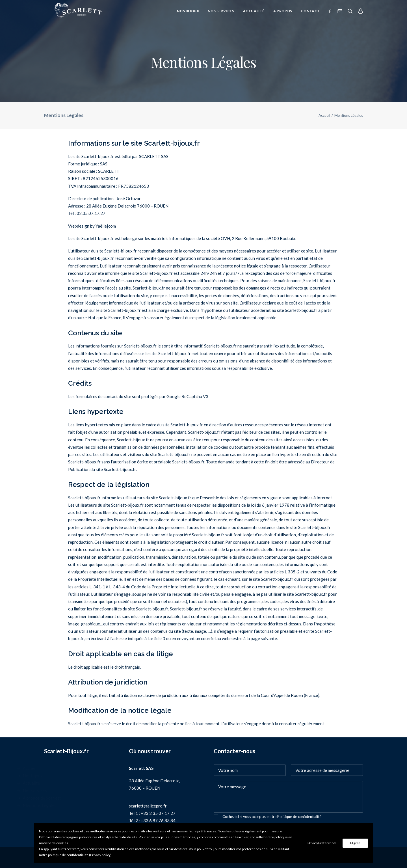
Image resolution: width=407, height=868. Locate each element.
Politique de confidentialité (299, 817)
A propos (283, 16)
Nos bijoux (188, 16)
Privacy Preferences (322, 843)
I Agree (355, 843)
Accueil (324, 115)
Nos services (221, 16)
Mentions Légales (61, 805)
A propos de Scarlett (63, 798)
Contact (310, 16)
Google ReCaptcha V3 (187, 396)
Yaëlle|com (106, 226)
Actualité (254, 16)
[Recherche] (350, 16)
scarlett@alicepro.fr (148, 806)
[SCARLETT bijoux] (76, 16)
